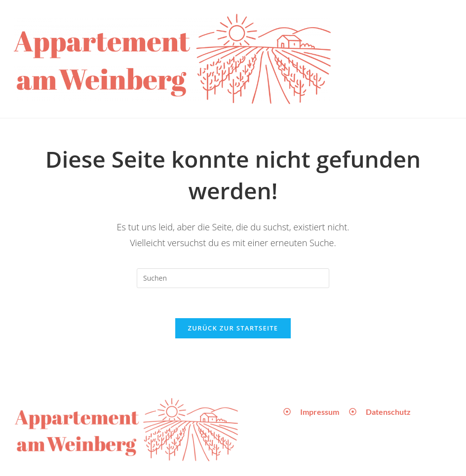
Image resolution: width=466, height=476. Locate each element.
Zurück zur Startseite (233, 328)
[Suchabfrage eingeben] (233, 278)
